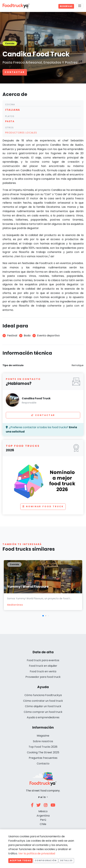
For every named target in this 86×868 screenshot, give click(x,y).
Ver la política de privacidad (37, 853)
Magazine (43, 736)
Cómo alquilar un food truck (43, 706)
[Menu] (80, 6)
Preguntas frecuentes (43, 758)
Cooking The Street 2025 (43, 752)
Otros (9, 128)
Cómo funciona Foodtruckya (43, 695)
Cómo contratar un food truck (43, 701)
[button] (43, 616)
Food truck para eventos (43, 660)
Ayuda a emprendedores (43, 717)
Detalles (66, 860)
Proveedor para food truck (43, 677)
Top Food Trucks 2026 (43, 747)
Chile (43, 824)
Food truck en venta (43, 671)
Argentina (43, 816)
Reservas (66, 6)
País (42, 797)
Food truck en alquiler (43, 666)
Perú (43, 820)
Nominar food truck (43, 506)
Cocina (10, 104)
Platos (10, 116)
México (43, 811)
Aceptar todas (20, 860)
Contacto (43, 764)
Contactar (15, 72)
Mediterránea (15, 605)
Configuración (46, 860)
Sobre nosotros (43, 741)
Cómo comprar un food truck (43, 712)
